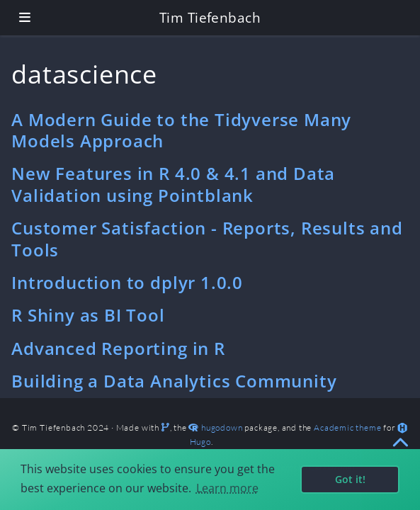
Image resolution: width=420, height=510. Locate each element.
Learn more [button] (227, 488)
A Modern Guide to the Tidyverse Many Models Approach (181, 130)
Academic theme (347, 427)
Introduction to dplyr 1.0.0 (127, 282)
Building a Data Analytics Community (174, 381)
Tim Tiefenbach (210, 17)
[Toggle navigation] (25, 17)
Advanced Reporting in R (118, 348)
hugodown (222, 427)
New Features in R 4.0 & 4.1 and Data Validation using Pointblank (173, 184)
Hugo (200, 442)
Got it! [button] (350, 479)
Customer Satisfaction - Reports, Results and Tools (207, 238)
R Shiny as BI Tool (88, 315)
